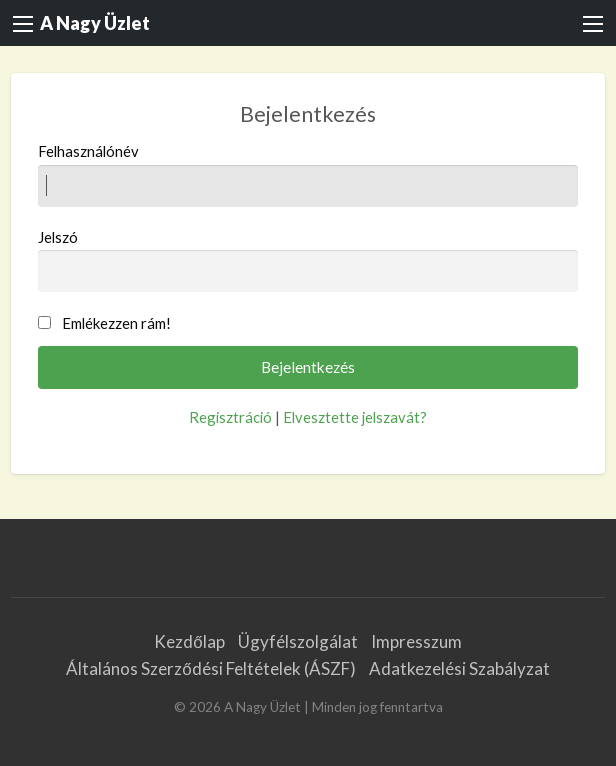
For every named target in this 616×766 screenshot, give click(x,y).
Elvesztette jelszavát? (355, 417)
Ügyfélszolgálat (298, 641)
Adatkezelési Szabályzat (459, 668)
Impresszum (416, 641)
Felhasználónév (308, 174)
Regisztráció (230, 417)
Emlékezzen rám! (116, 323)
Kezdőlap (189, 641)
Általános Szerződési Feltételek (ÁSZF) (210, 668)
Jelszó (308, 260)
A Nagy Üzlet (95, 23)
